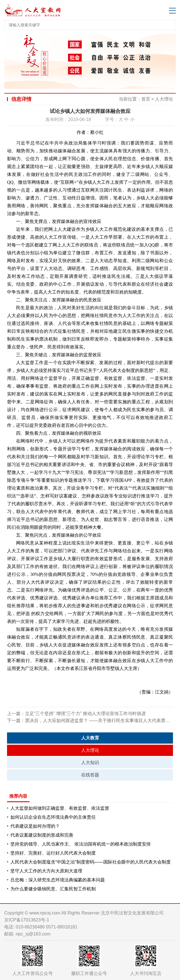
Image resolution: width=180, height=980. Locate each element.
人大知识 (90, 763)
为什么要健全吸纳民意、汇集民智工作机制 (53, 889)
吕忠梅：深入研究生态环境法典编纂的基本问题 (58, 880)
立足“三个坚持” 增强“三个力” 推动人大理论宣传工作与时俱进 (85, 714)
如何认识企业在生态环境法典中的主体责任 (53, 817)
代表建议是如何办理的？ (35, 826)
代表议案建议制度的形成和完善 (42, 835)
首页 (146, 99)
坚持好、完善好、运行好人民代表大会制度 (53, 853)
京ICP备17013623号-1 (27, 920)
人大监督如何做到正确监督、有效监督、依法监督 (60, 808)
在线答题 (90, 775)
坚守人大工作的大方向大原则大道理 (46, 871)
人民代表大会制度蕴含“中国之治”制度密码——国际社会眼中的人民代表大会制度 (91, 862)
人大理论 (164, 99)
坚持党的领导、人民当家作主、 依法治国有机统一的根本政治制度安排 (81, 844)
